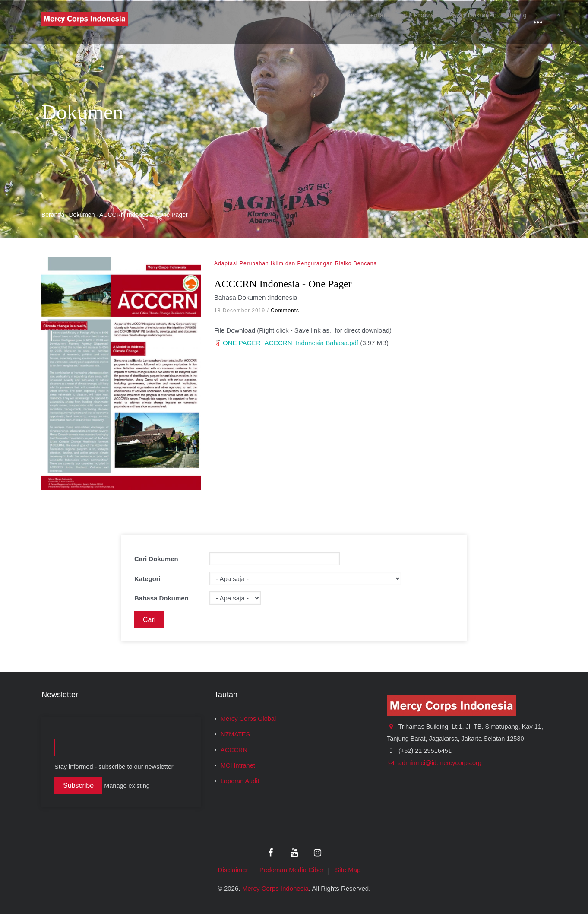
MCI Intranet (238, 765)
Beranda (309, 22)
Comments (285, 311)
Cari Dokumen (156, 559)
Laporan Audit (240, 781)
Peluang (511, 22)
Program (403, 22)
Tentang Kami (356, 22)
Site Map (348, 870)
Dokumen (472, 22)
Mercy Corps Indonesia (275, 888)
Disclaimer (233, 870)
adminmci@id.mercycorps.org (434, 763)
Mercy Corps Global (248, 719)
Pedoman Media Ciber (292, 870)
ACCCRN (234, 750)
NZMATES (235, 734)
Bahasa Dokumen (161, 598)
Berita (436, 22)
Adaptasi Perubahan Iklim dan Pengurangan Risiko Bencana (296, 263)
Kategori (147, 579)
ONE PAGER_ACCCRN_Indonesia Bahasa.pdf (291, 343)
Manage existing (127, 786)
